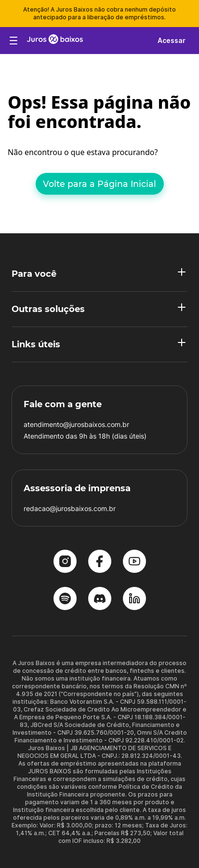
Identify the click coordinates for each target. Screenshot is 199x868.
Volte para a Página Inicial (99, 184)
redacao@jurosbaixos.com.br (70, 508)
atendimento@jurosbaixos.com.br (76, 424)
